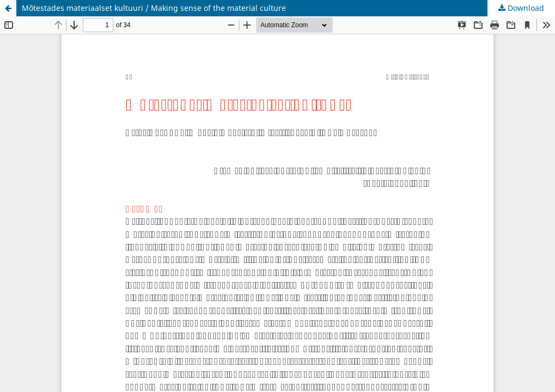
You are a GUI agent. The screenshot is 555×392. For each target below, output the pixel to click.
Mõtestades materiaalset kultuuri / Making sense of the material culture (154, 8)
